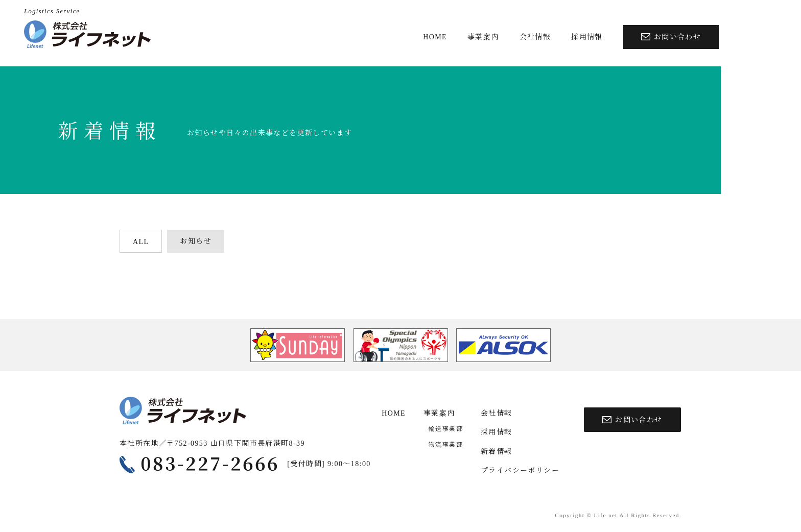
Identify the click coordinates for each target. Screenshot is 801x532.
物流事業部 (446, 445)
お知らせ (196, 241)
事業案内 (483, 37)
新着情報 (497, 452)
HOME (435, 37)
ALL (141, 242)
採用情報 (587, 37)
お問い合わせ (671, 37)
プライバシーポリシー (520, 470)
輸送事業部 (446, 429)
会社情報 (535, 37)
